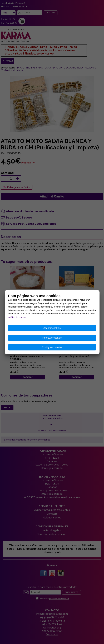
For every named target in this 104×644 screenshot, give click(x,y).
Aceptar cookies (52, 328)
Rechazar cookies (52, 338)
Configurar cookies (52, 347)
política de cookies (17, 317)
